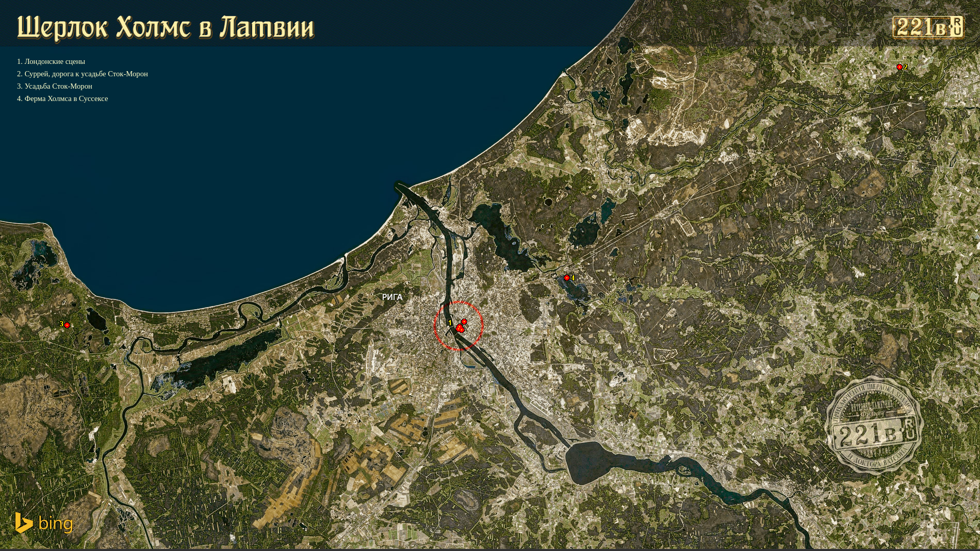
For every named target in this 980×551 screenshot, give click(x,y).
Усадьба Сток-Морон (59, 86)
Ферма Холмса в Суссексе (66, 98)
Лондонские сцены (55, 61)
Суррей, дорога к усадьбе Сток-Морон (86, 74)
